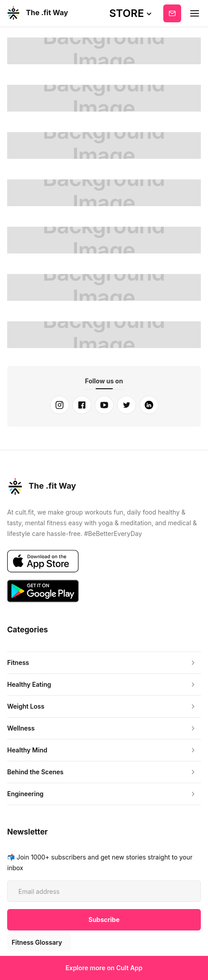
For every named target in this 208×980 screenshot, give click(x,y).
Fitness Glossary (37, 942)
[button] (131, 13)
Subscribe (172, 13)
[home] (37, 13)
